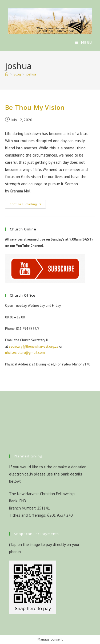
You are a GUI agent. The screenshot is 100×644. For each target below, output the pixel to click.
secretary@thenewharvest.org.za (34, 346)
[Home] (7, 74)
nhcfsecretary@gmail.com (25, 353)
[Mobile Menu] (83, 43)
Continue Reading (28, 205)
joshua (31, 74)
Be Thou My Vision (35, 107)
